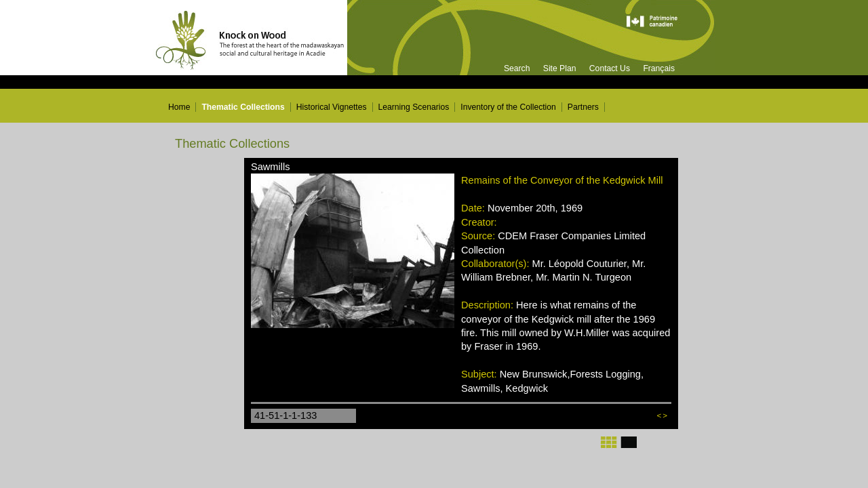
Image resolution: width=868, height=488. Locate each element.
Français (659, 68)
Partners (583, 107)
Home (179, 107)
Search (517, 68)
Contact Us (610, 68)
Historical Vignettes (332, 107)
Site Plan (560, 68)
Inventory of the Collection (508, 107)
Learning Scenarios (414, 107)
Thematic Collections (243, 107)
